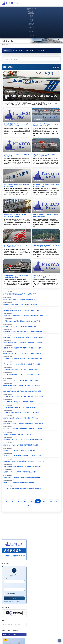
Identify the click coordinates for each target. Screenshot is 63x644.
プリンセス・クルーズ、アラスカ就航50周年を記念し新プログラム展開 (22, 364)
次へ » (35, 505)
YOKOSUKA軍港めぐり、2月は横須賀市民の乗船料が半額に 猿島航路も (22, 467)
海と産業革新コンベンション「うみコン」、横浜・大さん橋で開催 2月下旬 (23, 440)
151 (25, 501)
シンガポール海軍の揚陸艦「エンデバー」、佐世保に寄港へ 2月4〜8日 (22, 375)
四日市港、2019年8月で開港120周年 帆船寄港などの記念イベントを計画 (22, 348)
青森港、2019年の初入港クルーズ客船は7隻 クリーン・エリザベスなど (22, 386)
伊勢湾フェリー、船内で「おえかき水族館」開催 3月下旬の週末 (20, 299)
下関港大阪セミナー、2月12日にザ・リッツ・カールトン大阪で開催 (21, 413)
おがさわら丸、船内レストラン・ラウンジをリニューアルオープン (21, 370)
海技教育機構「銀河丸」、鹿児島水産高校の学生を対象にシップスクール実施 (24, 461)
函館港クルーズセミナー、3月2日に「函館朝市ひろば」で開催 (20, 472)
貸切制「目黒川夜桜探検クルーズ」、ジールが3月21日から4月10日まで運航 (23, 316)
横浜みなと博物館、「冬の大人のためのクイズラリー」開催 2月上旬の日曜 (23, 343)
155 (51, 501)
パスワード (6, 586)
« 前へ (6, 501)
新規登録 (6, 602)
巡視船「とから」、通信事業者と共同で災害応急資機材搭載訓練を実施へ (22, 477)
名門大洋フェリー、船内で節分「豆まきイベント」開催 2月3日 (20, 450)
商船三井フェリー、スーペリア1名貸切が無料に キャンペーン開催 (21, 380)
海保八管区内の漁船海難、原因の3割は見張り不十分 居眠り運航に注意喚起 (23, 332)
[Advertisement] (42, 4)
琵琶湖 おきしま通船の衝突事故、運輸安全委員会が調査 (18, 434)
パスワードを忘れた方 (14, 602)
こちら (17, 576)
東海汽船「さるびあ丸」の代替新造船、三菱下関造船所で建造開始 (21, 445)
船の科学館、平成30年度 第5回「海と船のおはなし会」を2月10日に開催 (22, 391)
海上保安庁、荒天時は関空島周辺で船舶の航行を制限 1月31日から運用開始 (23, 429)
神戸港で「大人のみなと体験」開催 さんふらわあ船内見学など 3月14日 (22, 321)
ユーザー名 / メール (8, 579)
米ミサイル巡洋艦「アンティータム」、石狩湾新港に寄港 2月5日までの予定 (23, 396)
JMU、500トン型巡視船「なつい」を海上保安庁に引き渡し (19, 402)
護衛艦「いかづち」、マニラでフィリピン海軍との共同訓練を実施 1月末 (22, 353)
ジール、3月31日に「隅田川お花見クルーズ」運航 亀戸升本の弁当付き (22, 407)
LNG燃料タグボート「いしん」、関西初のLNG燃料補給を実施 (20, 326)
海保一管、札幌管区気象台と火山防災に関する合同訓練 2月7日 (20, 294)
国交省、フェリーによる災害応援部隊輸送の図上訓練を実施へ (20, 483)
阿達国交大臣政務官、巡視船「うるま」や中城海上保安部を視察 (20, 305)
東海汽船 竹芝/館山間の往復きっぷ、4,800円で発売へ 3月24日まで (21, 418)
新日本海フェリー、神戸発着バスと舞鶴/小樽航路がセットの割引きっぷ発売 (23, 337)
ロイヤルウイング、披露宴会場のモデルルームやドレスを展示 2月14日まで (23, 359)
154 (44, 501)
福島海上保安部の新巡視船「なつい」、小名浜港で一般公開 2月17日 (21, 310)
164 (28, 505)
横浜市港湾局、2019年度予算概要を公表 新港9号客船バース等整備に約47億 (23, 423)
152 (31, 501)
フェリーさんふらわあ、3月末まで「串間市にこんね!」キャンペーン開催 (22, 456)
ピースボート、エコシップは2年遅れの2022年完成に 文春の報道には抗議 (22, 488)
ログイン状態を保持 (10, 593)
